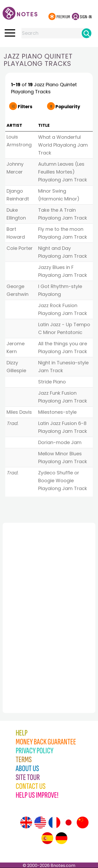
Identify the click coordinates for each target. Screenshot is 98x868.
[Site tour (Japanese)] (68, 823)
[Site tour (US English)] (40, 823)
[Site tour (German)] (61, 838)
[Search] (87, 33)
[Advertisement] (31, 606)
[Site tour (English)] (26, 823)
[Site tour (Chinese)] (83, 823)
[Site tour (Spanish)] (47, 838)
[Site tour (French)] (54, 823)
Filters (25, 107)
